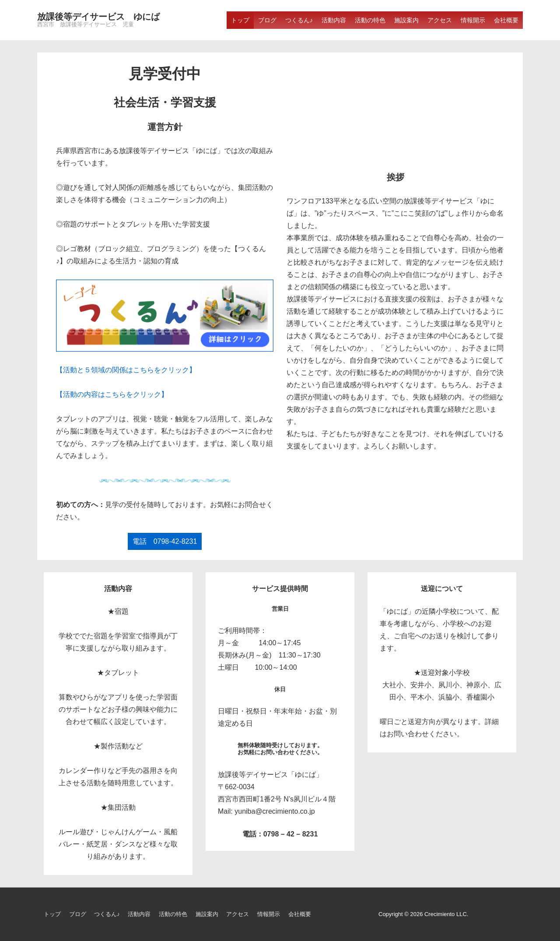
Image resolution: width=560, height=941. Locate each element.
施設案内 (406, 20)
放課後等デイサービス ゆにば (98, 17)
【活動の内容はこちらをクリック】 (112, 394)
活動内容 (334, 20)
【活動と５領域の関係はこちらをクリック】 (126, 370)
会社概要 (506, 20)
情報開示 (473, 20)
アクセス (440, 20)
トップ (240, 20)
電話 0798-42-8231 (165, 541)
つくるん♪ (299, 20)
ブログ (267, 20)
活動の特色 (370, 20)
